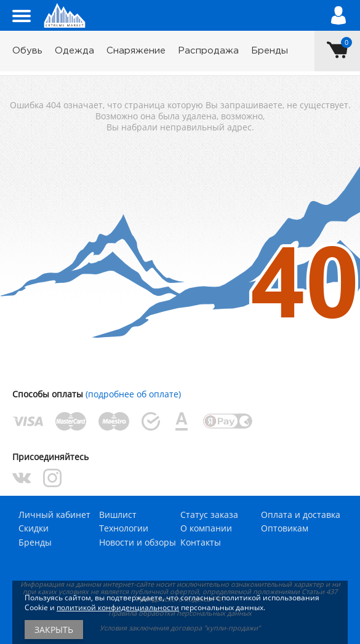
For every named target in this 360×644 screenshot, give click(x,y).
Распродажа (208, 51)
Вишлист (118, 515)
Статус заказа (209, 515)
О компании (206, 528)
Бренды (270, 51)
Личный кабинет (54, 515)
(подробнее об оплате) (133, 394)
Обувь (27, 51)
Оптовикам (285, 528)
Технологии (124, 528)
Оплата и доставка (301, 515)
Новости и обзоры (138, 542)
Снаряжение (136, 51)
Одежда (74, 51)
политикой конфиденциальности (118, 607)
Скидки (34, 528)
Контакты (201, 542)
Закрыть (54, 630)
